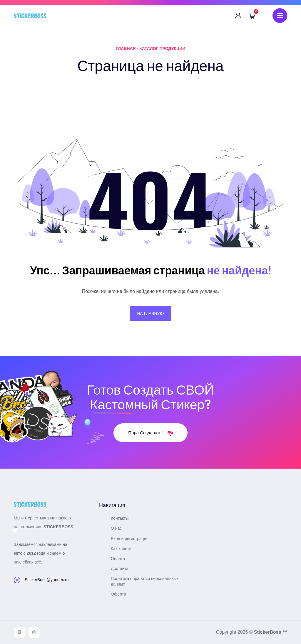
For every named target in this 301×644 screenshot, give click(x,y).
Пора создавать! (150, 433)
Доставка (120, 568)
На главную (150, 313)
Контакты (120, 518)
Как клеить (121, 549)
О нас (116, 528)
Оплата (118, 559)
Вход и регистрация (130, 539)
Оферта (118, 594)
